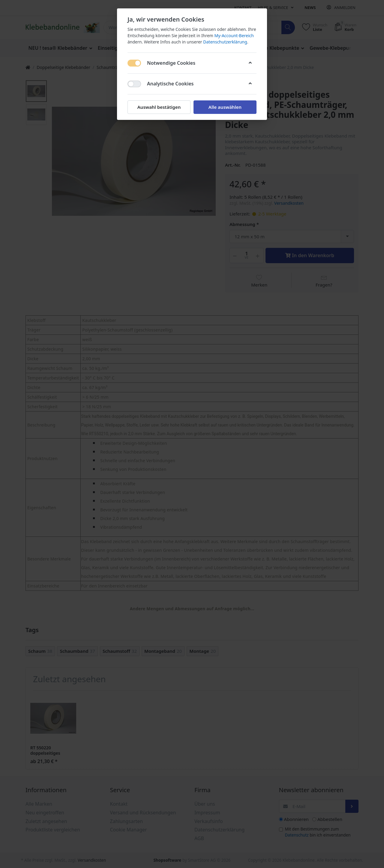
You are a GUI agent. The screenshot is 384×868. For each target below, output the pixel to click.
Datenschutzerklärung (225, 42)
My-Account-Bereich (234, 36)
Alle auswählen (225, 107)
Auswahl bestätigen (159, 107)
